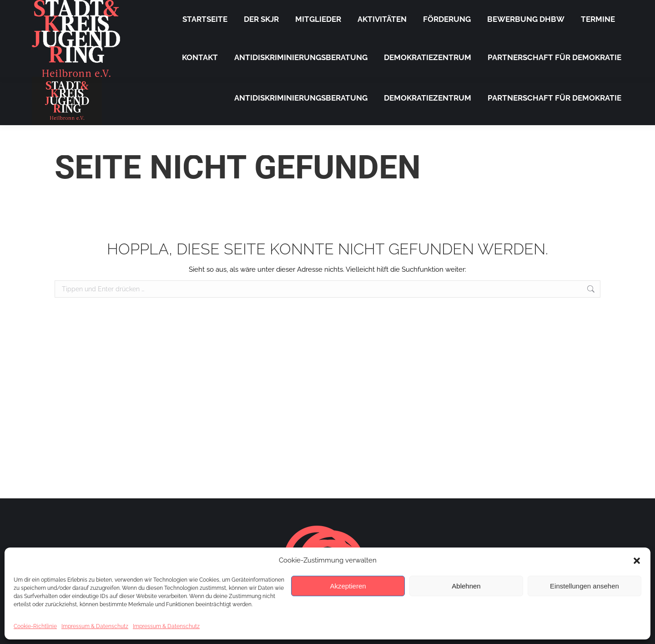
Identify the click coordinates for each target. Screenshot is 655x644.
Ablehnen (466, 586)
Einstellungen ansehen (584, 586)
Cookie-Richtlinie (35, 626)
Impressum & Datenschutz (95, 626)
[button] (637, 561)
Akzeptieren (348, 586)
